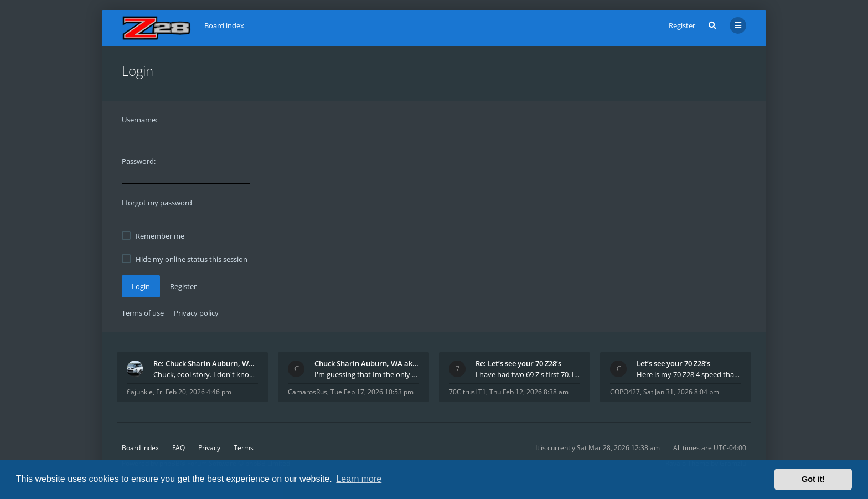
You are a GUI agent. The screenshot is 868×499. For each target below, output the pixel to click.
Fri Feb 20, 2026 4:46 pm (194, 392)
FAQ (179, 448)
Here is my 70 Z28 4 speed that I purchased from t (689, 374)
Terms (244, 448)
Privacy (209, 448)
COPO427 (625, 392)
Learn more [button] (359, 479)
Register (682, 25)
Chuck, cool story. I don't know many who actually (206, 374)
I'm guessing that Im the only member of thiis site (367, 374)
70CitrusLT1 (467, 392)
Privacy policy (196, 313)
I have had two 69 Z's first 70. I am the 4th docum (528, 374)
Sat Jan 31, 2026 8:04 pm (681, 392)
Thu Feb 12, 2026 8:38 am (529, 392)
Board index (140, 448)
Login (141, 286)
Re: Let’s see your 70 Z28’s (518, 363)
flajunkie (140, 392)
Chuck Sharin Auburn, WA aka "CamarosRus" (367, 363)
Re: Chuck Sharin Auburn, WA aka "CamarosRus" (206, 363)
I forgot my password (157, 203)
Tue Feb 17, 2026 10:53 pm (372, 392)
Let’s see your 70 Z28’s (673, 363)
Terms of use (143, 313)
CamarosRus (308, 392)
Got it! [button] (813, 479)
